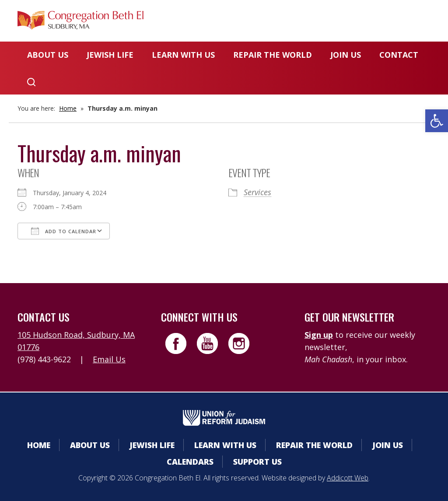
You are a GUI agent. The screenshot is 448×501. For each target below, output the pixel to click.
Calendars (270, 24)
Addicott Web (348, 478)
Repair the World (273, 55)
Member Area (199, 24)
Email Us (109, 359)
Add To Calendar (64, 231)
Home (68, 108)
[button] (437, 121)
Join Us (346, 55)
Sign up (319, 335)
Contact (399, 55)
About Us (48, 55)
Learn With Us (183, 55)
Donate (329, 24)
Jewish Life (110, 55)
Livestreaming (396, 24)
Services (257, 192)
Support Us (257, 462)
